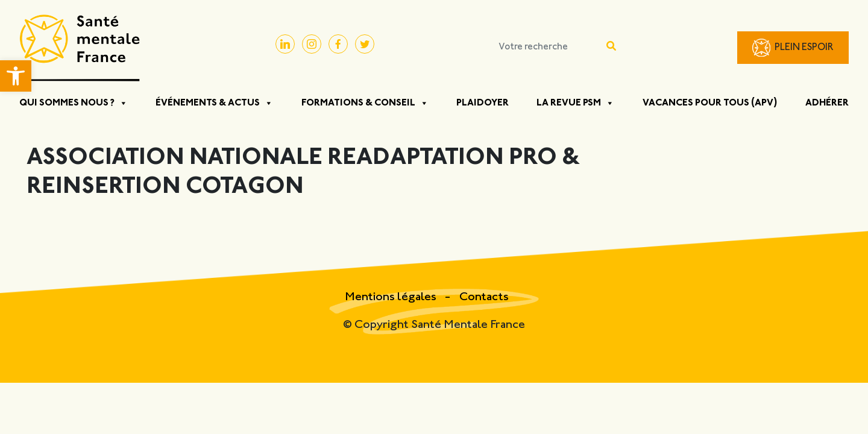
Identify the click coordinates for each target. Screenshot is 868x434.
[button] (16, 76)
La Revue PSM (575, 103)
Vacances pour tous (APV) (710, 103)
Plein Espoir (804, 48)
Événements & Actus (214, 103)
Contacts (484, 297)
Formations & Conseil (365, 103)
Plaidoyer (483, 103)
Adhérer (827, 103)
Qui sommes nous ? (74, 103)
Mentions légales (392, 297)
